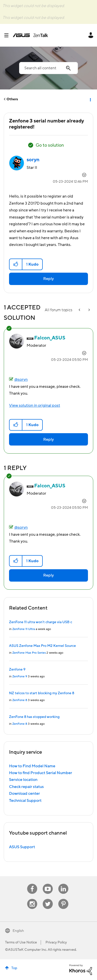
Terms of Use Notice (21, 942)
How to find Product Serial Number (41, 773)
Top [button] (14, 968)
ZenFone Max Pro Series (29, 653)
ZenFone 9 (20, 676)
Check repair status (26, 787)
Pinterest (63, 899)
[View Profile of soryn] (33, 160)
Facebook (32, 884)
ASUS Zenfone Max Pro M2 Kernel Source (42, 646)
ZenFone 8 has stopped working (34, 717)
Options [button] (90, 99)
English (18, 931)
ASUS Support (22, 847)
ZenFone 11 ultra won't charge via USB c (41, 622)
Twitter (48, 899)
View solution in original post (35, 405)
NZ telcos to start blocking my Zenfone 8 (42, 693)
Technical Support (25, 801)
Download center (25, 794)
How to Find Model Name (32, 766)
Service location (23, 780)
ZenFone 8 (20, 700)
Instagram (32, 899)
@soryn (21, 380)
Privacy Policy (56, 942)
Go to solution (50, 145)
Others (12, 99)
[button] (16, 264)
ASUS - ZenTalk (30, 35)
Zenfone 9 (17, 670)
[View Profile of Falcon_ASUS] (50, 338)
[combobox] (48, 68)
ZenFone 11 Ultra (24, 629)
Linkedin (63, 884)
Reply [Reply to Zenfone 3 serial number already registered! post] (48, 279)
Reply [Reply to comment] (48, 439)
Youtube (48, 884)
